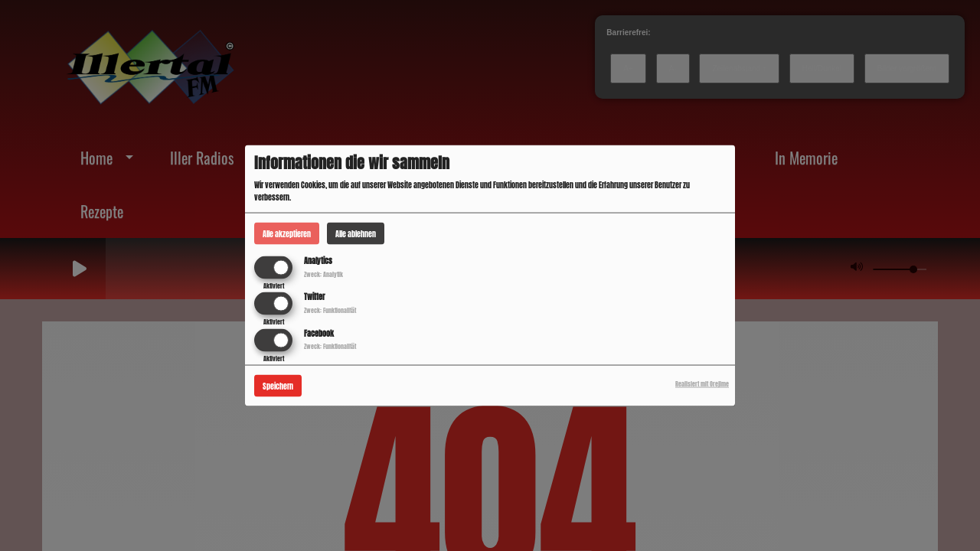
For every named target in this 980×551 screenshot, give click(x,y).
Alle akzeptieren (287, 234)
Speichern (278, 385)
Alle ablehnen (356, 234)
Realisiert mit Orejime (702, 383)
